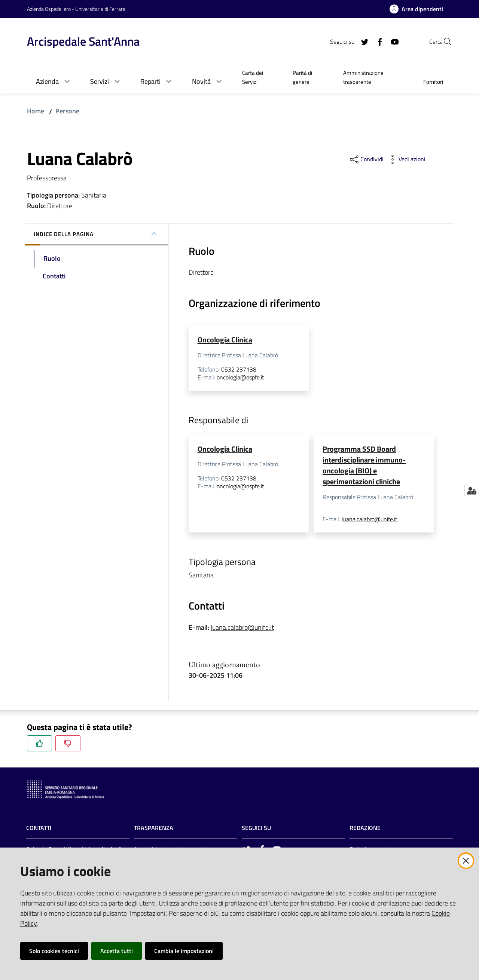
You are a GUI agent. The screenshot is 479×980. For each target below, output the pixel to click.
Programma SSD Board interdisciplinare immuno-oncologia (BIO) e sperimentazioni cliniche (364, 466)
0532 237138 (239, 370)
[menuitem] (258, 78)
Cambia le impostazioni (184, 951)
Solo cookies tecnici (54, 951)
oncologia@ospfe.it (240, 378)
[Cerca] (443, 42)
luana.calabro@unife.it (370, 520)
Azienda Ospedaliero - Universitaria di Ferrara (76, 9)
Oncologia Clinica (225, 340)
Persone (67, 111)
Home (36, 111)
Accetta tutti (117, 951)
